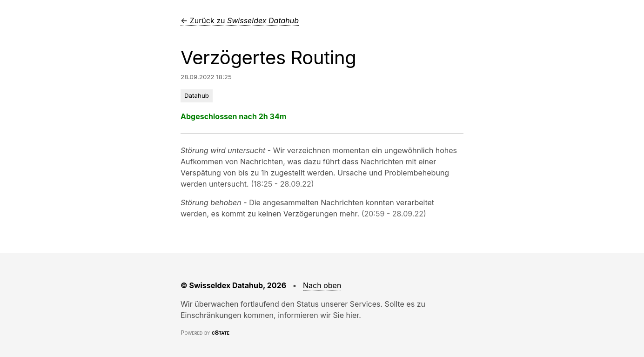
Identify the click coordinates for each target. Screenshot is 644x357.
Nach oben (322, 285)
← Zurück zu (240, 20)
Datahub (197, 95)
